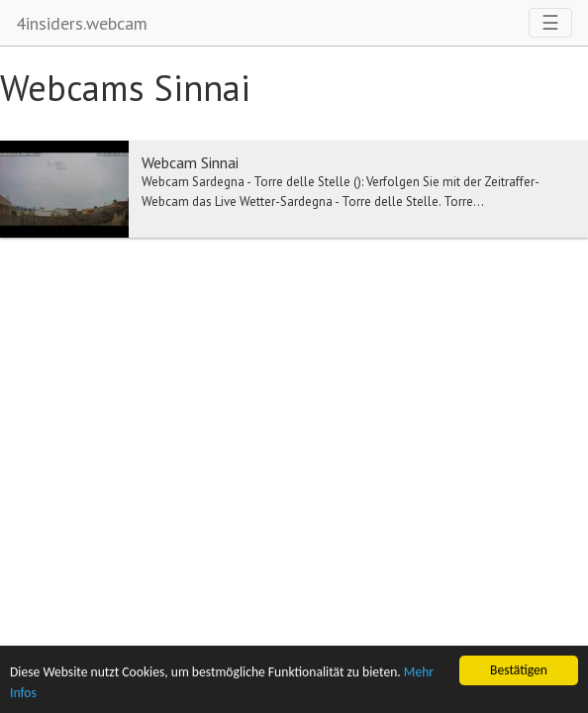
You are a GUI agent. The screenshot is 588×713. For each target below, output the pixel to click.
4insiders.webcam (82, 23)
